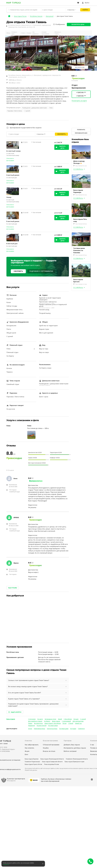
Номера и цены (14, 33)
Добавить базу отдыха (72, 745)
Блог (27, 754)
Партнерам (68, 741)
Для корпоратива (78, 721)
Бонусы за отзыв (49, 751)
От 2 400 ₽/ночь (78, 198)
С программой (66, 721)
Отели (30, 729)
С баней (71, 723)
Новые (30, 723)
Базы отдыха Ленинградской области (52, 759)
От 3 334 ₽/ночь (78, 169)
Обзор (8, 33)
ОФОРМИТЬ (18, 271)
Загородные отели (50, 719)
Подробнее (6, 864)
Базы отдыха (11, 719)
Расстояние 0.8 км (80, 224)
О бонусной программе (51, 745)
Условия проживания (45, 33)
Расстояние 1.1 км (80, 284)
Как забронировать (32, 745)
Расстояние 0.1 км (80, 166)
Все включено (38, 723)
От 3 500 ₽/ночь (78, 258)
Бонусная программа (50, 741)
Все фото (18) (80, 67)
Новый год (78, 723)
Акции (27, 751)
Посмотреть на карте (79, 101)
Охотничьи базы (52, 729)
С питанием (32, 719)
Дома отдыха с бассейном (53, 723)
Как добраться (35, 33)
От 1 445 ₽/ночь (78, 287)
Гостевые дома (64, 729)
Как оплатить (30, 748)
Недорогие (32, 726)
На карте (40, 719)
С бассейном (68, 719)
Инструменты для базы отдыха (75, 748)
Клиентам (28, 741)
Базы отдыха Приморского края (75, 762)
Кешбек (46, 748)
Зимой (60, 719)
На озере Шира (53, 726)
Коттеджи (73, 729)
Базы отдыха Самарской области (52, 762)
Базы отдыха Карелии (32, 759)
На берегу (47, 721)
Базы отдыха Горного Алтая (33, 764)
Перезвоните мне (81, 133)
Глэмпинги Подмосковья (32, 762)
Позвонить (81, 130)
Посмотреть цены (78, 24)
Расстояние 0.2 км (80, 195)
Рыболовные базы (40, 729)
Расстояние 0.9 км (80, 255)
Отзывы (29, 33)
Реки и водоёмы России (52, 764)
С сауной (83, 719)
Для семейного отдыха (35, 721)
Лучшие (76, 719)
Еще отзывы (13, 588)
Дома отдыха (56, 721)
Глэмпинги (81, 729)
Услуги (23, 33)
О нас (92, 745)
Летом (64, 723)
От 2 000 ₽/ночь (78, 227)
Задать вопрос (15, 712)
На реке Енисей (42, 726)
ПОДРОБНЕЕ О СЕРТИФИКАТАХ (41, 271)
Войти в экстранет (70, 751)
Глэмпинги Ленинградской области (77, 759)
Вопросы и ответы (58, 33)
